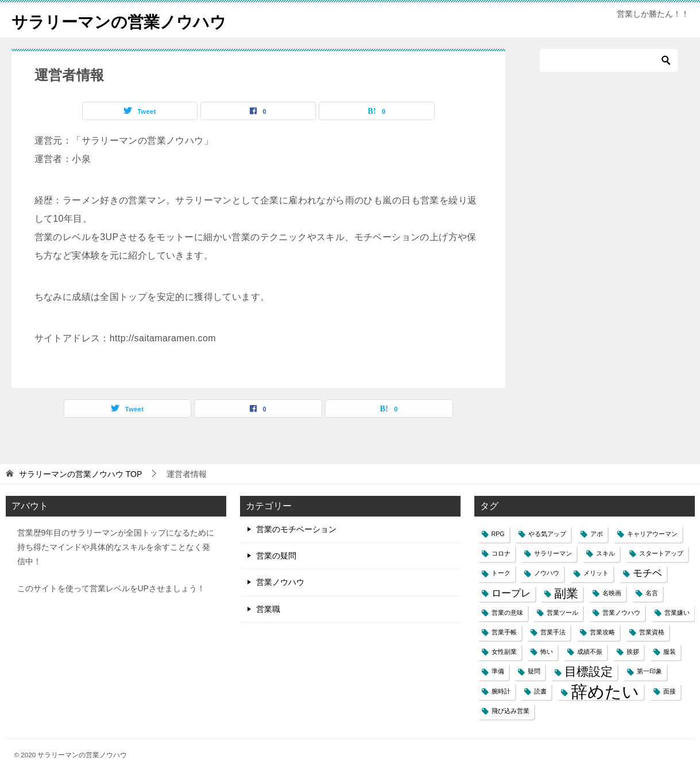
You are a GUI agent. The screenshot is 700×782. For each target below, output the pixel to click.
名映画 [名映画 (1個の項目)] (612, 593)
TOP (80, 474)
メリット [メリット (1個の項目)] (596, 573)
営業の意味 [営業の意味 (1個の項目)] (507, 612)
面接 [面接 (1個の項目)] (670, 691)
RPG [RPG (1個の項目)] (498, 534)
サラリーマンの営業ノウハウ (126, 20)
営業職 (268, 609)
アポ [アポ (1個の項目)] (597, 534)
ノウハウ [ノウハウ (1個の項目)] (547, 573)
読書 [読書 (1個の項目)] (540, 691)
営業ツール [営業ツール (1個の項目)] (562, 612)
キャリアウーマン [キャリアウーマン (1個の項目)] (652, 534)
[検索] (609, 60)
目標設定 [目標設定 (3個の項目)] (589, 671)
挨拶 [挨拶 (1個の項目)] (633, 652)
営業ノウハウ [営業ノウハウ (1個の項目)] (621, 612)
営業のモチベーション (296, 529)
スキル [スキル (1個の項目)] (606, 553)
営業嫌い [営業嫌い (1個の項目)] (677, 612)
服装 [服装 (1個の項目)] (670, 652)
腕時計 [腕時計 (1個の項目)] (501, 691)
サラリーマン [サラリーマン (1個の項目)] (553, 553)
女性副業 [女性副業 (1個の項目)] (504, 652)
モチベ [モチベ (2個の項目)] (647, 573)
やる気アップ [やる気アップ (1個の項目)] (547, 534)
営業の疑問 (276, 556)
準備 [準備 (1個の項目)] (498, 671)
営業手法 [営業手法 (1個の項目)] (553, 632)
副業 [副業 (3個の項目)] (566, 593)
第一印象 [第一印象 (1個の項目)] (649, 671)
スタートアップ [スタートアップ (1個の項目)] (661, 553)
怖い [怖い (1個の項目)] (547, 652)
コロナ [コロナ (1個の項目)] (501, 553)
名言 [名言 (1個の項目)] (652, 593)
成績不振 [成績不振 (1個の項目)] (590, 652)
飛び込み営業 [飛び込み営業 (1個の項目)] (511, 711)
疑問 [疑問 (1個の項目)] (534, 671)
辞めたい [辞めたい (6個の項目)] (605, 692)
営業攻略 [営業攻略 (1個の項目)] (602, 632)
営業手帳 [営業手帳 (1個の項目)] (504, 632)
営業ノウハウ (280, 582)
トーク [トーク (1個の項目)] (501, 573)
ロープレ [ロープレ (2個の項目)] (511, 593)
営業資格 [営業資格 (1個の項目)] (652, 632)
